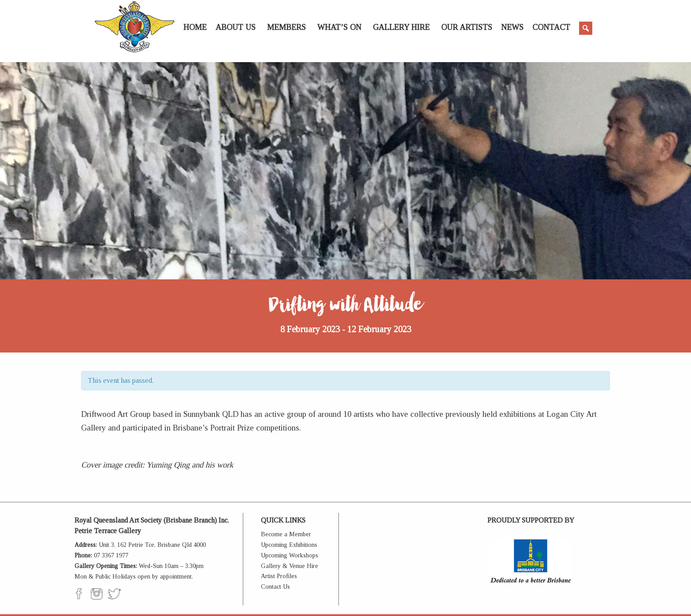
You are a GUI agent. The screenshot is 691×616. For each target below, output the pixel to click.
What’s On (339, 27)
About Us (236, 27)
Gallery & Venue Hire (290, 566)
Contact (551, 27)
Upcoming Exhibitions (289, 545)
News (512, 27)
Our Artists (467, 27)
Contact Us (275, 587)
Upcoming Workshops (290, 555)
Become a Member (286, 534)
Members (286, 27)
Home (195, 27)
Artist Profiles (279, 576)
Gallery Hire (401, 27)
